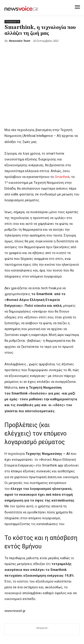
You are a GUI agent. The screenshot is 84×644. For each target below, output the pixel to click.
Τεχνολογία (12, 22)
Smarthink (62, 177)
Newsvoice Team (19, 41)
